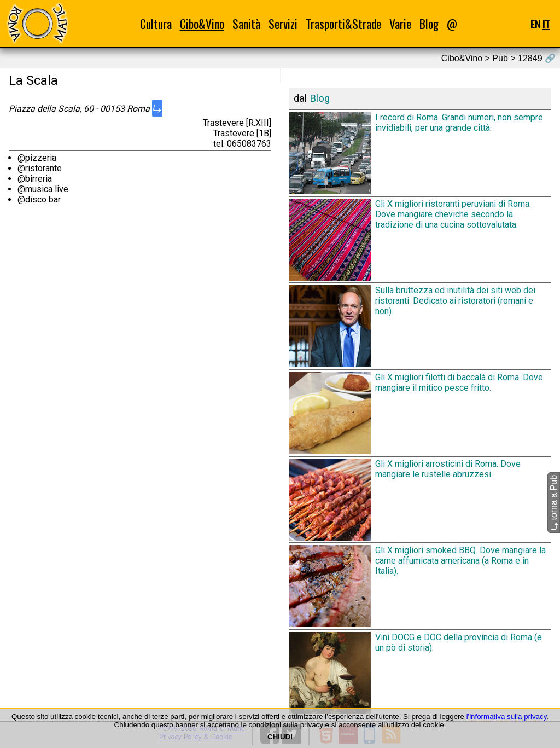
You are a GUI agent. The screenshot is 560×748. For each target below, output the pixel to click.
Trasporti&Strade (343, 24)
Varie (400, 24)
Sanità (246, 24)
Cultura (156, 24)
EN (535, 24)
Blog (429, 24)
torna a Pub (554, 503)
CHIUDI (280, 737)
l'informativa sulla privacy (507, 717)
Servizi (283, 24)
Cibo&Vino (202, 24)
